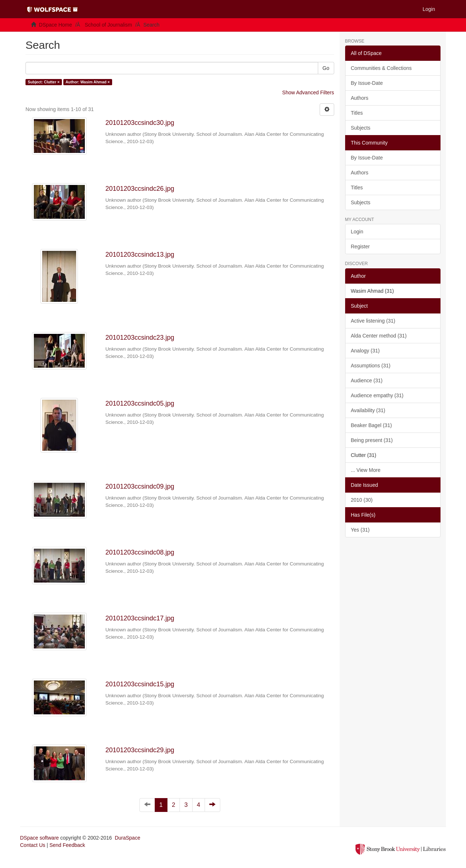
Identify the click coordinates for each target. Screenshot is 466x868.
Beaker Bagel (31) (372, 425)
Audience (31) (367, 380)
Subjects (361, 128)
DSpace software (40, 838)
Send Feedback (67, 845)
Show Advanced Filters (308, 92)
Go (326, 68)
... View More (366, 470)
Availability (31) (368, 410)
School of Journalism (108, 25)
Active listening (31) (373, 321)
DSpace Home (56, 25)
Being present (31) (372, 440)
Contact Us (33, 845)
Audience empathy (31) (377, 395)
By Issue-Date (367, 83)
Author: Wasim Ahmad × (88, 82)
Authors (360, 98)
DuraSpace (127, 838)
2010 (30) (362, 500)
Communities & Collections (381, 68)
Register (360, 246)
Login (357, 232)
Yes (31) (360, 530)
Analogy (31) (365, 351)
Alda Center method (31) (379, 336)
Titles (357, 113)
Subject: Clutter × (44, 82)
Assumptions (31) (371, 366)
